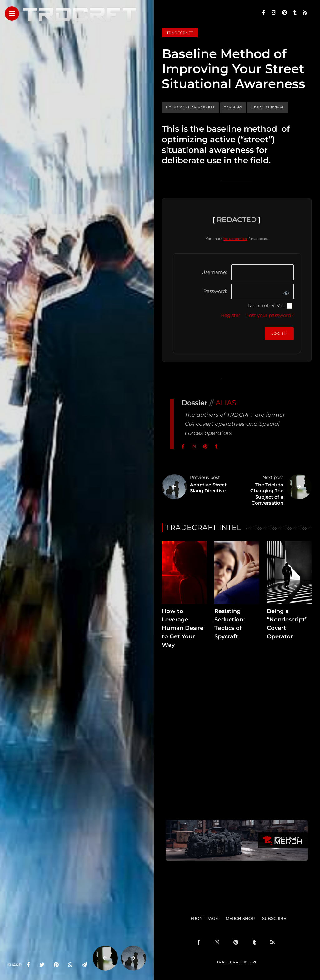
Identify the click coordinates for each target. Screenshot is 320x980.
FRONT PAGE (204, 918)
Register (231, 315)
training (233, 107)
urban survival (268, 107)
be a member (235, 239)
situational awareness (190, 107)
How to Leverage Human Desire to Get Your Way (183, 628)
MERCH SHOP (240, 918)
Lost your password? (270, 315)
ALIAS (226, 403)
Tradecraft (180, 33)
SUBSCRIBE (274, 918)
